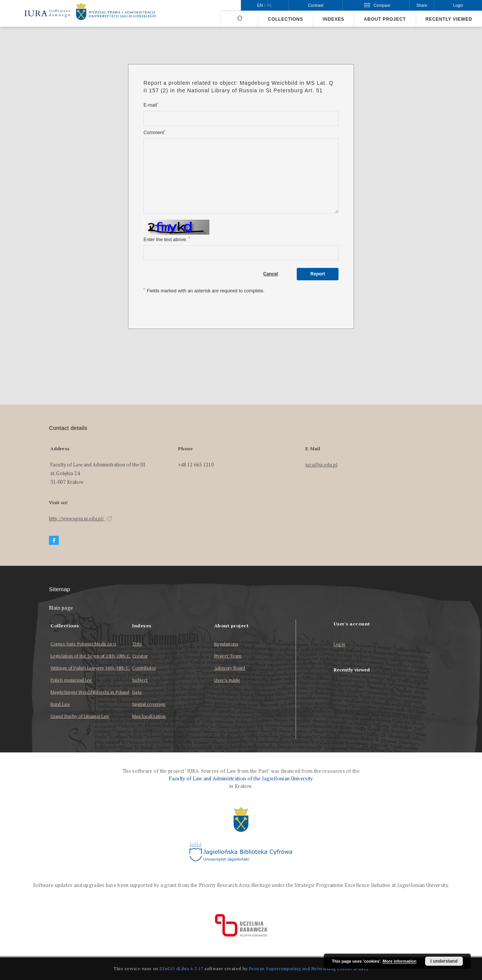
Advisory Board (230, 668)
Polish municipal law (71, 680)
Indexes (333, 19)
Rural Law (60, 704)
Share (422, 5)
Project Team (228, 656)
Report (318, 274)
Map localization (149, 716)
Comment (154, 132)
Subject (140, 680)
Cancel (271, 274)
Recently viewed (449, 19)
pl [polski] (270, 5)
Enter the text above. (167, 239)
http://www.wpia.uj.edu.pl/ (81, 519)
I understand (444, 961)
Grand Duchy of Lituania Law (80, 716)
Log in (340, 644)
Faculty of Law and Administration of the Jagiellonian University (241, 779)
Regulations (226, 644)
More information (400, 961)
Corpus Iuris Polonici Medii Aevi (83, 644)
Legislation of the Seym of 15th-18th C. (91, 656)
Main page (61, 608)
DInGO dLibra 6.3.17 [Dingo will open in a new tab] (182, 969)
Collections (285, 19)
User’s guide (227, 680)
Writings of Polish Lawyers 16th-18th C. (90, 668)
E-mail (151, 105)
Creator (140, 656)
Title (137, 644)
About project (385, 19)
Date (137, 692)
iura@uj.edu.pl (321, 465)
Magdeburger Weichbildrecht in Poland (90, 692)
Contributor (144, 668)
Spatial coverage (149, 704)
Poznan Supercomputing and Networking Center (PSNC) (309, 969)
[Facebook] (54, 540)
